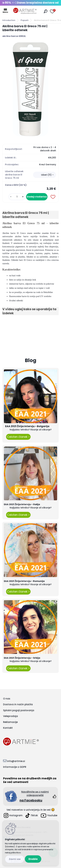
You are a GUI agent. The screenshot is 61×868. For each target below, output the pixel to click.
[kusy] (17, 197)
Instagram (13, 815)
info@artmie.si (16, 761)
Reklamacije (10, 722)
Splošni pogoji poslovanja (19, 710)
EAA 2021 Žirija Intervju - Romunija (24, 581)
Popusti (25, 20)
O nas (7, 699)
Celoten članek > (18, 437)
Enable (33, 859)
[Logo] (25, 11)
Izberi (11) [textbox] (46, 175)
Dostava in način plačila (18, 704)
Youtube (49, 816)
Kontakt (8, 728)
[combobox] (45, 175)
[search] (46, 11)
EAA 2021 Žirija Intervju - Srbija (22, 658)
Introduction (9, 20)
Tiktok (32, 815)
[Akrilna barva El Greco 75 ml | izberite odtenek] (31, 89)
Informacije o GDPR (15, 767)
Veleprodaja (10, 716)
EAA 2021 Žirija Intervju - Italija (22, 504)
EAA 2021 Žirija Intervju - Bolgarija (27, 426)
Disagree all (15, 859)
